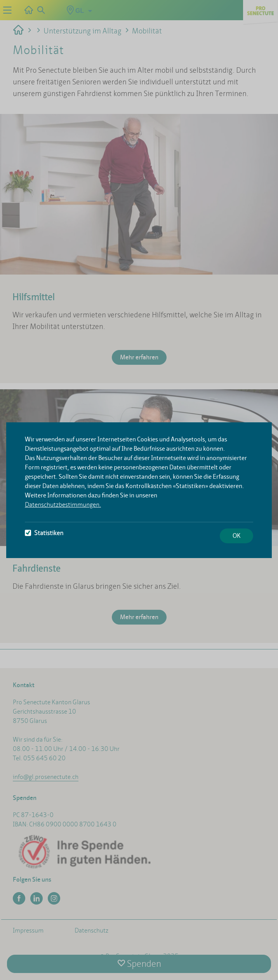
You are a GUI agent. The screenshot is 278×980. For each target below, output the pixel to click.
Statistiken (44, 533)
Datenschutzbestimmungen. (63, 505)
